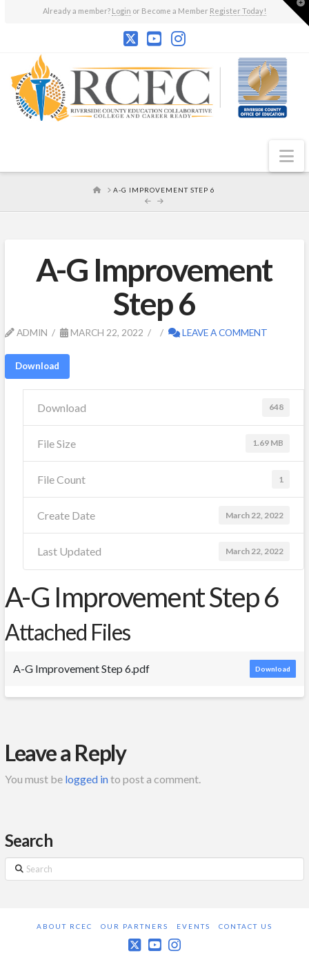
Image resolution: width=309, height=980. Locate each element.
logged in (87, 779)
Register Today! (238, 11)
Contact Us (246, 926)
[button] (287, 156)
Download (37, 366)
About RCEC (64, 926)
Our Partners (134, 926)
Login (121, 11)
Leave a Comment (218, 332)
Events (193, 926)
